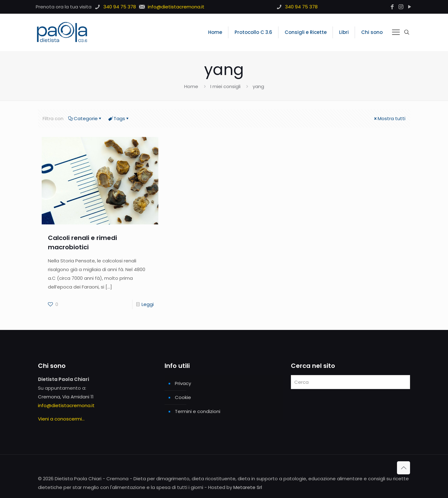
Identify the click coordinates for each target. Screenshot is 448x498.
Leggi (148, 304)
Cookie (183, 397)
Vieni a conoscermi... (61, 419)
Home (191, 86)
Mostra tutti (389, 118)
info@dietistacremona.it (66, 405)
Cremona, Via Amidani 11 (66, 397)
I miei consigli (225, 86)
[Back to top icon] (404, 468)
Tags (119, 118)
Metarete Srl (248, 487)
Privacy (183, 383)
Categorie (85, 118)
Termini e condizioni (198, 411)
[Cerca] (350, 382)
